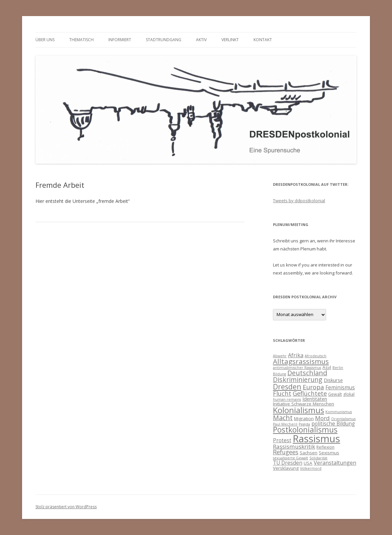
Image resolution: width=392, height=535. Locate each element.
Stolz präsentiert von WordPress (66, 507)
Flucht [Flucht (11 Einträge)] (282, 393)
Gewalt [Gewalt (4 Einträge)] (335, 394)
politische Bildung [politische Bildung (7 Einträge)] (333, 424)
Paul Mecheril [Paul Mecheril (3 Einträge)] (285, 424)
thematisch (81, 40)
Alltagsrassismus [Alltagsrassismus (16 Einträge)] (301, 361)
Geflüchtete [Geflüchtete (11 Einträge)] (310, 393)
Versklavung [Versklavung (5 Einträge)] (286, 468)
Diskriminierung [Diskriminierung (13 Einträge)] (298, 379)
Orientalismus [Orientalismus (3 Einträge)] (343, 419)
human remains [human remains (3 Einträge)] (287, 399)
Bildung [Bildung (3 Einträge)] (279, 374)
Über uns (45, 40)
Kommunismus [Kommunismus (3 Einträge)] (339, 412)
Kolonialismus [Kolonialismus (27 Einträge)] (299, 410)
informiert (120, 40)
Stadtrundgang (164, 40)
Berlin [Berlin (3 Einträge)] (338, 368)
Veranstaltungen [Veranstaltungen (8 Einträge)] (335, 463)
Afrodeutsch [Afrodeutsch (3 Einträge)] (316, 356)
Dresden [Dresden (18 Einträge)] (287, 387)
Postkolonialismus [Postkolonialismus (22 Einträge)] (305, 430)
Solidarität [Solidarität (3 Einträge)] (318, 458)
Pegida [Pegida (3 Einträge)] (304, 424)
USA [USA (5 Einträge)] (308, 463)
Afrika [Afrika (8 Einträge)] (296, 355)
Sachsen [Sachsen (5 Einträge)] (309, 453)
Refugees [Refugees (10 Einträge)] (286, 452)
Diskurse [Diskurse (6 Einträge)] (333, 380)
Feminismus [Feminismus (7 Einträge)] (340, 387)
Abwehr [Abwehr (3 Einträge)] (280, 356)
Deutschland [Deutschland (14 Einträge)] (307, 373)
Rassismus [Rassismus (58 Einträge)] (316, 439)
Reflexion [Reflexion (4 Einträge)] (325, 447)
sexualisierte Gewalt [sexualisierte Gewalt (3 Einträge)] (290, 458)
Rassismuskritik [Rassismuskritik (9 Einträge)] (294, 446)
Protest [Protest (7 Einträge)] (282, 440)
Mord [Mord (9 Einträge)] (322, 418)
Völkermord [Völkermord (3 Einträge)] (311, 468)
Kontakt (263, 40)
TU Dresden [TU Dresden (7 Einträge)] (288, 463)
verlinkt (230, 40)
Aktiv (201, 40)
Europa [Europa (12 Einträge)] (313, 387)
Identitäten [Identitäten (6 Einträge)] (315, 399)
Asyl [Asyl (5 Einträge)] (327, 367)
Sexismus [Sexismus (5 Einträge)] (329, 453)
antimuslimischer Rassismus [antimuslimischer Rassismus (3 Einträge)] (297, 368)
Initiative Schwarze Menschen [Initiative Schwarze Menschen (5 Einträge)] (304, 404)
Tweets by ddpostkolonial (299, 201)
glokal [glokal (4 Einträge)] (349, 394)
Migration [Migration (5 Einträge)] (304, 418)
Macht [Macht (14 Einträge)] (283, 418)
